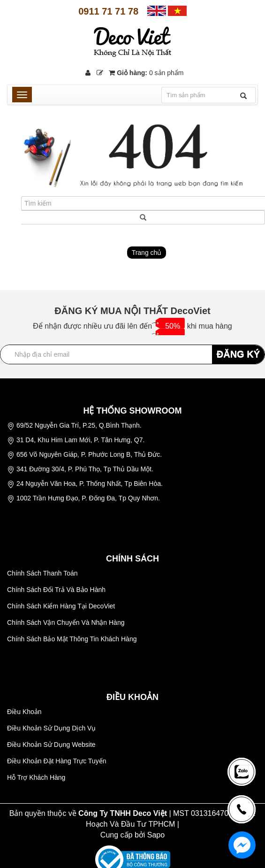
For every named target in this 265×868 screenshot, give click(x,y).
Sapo (156, 835)
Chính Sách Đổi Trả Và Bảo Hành (56, 590)
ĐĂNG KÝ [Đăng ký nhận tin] (238, 354)
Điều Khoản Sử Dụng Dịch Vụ (51, 728)
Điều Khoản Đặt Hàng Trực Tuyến (57, 761)
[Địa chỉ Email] (132, 354)
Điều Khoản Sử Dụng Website (51, 745)
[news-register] (242, 772)
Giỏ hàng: (146, 73)
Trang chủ (147, 253)
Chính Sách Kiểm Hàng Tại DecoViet (61, 606)
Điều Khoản (24, 712)
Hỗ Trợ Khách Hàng (36, 777)
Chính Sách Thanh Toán (42, 573)
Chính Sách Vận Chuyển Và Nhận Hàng (66, 622)
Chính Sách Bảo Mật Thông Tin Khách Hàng (72, 639)
